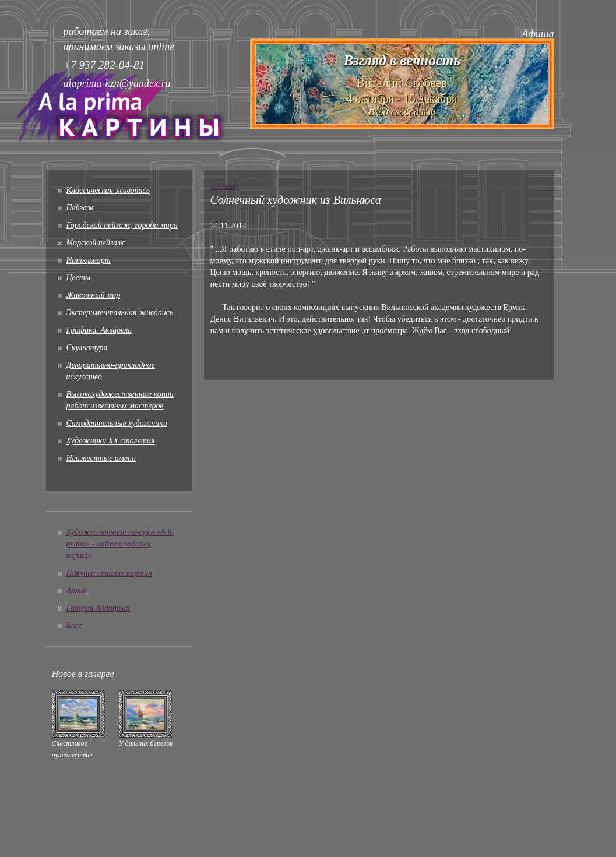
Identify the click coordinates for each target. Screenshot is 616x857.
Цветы (79, 278)
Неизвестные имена (101, 458)
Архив (77, 590)
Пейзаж (81, 208)
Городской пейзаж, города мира (122, 225)
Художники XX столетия (111, 441)
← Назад (224, 186)
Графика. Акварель (99, 330)
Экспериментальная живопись (120, 313)
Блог (74, 625)
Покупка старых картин (109, 573)
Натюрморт (89, 260)
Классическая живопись (108, 190)
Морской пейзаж (96, 243)
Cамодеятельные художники (117, 423)
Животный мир (94, 295)
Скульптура (87, 348)
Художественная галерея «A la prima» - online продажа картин (120, 544)
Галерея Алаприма (98, 608)
